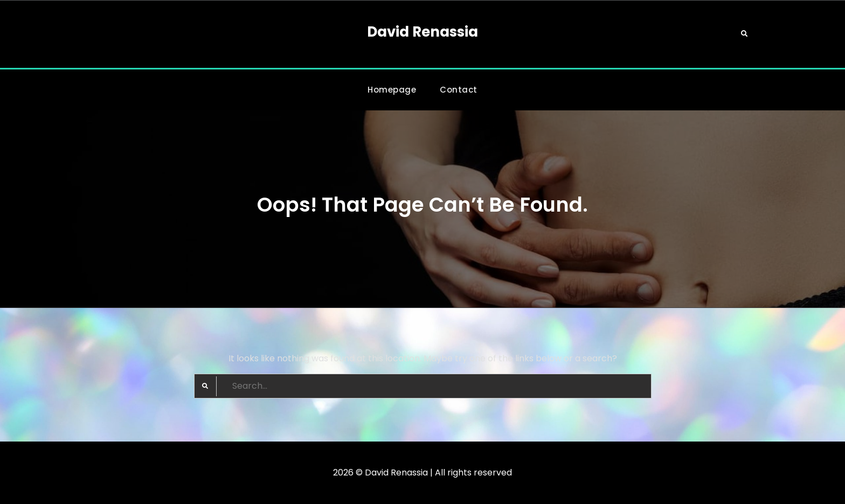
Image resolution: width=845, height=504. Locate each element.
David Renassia (422, 32)
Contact (459, 90)
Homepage (392, 90)
